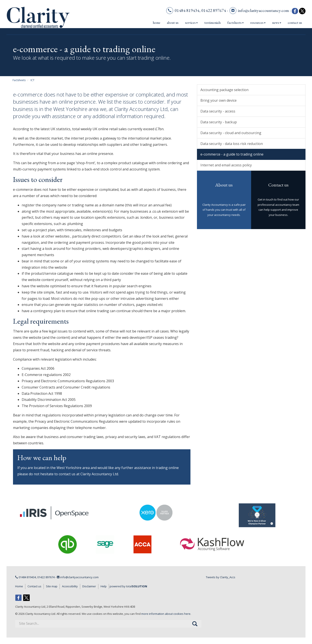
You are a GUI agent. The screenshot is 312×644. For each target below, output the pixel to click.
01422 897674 (214, 10)
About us (173, 23)
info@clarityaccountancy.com (263, 10)
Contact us (295, 23)
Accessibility (70, 586)
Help (104, 586)
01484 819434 (187, 10)
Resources (258, 23)
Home (157, 23)
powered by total (128, 586)
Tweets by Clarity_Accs (221, 577)
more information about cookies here (166, 614)
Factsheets (236, 23)
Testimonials (213, 23)
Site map (52, 586)
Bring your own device (219, 100)
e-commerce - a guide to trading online (232, 154)
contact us (67, 474)
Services (191, 23)
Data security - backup (219, 122)
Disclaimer (89, 586)
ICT (32, 80)
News (277, 23)
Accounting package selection (224, 90)
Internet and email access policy (226, 165)
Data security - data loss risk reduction (232, 144)
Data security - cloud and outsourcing (231, 133)
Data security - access (218, 111)
